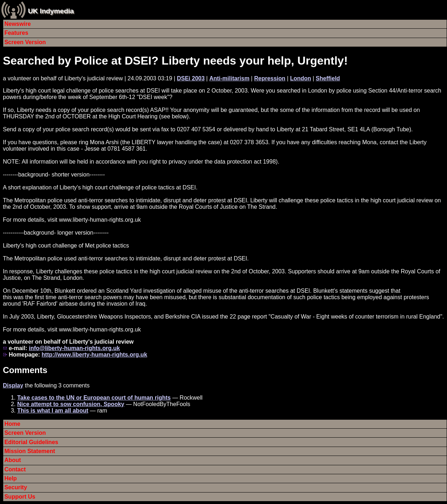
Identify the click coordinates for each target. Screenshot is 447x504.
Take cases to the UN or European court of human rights (94, 398)
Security (16, 487)
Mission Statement (30, 451)
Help (11, 478)
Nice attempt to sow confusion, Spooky (71, 404)
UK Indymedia (51, 11)
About (13, 460)
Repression (270, 78)
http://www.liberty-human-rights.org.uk (94, 355)
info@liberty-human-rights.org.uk (74, 348)
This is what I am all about (53, 411)
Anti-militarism (229, 78)
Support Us (20, 497)
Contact (15, 469)
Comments (25, 370)
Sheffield (328, 78)
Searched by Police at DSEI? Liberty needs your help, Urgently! (175, 61)
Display (13, 385)
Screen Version (25, 42)
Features (16, 33)
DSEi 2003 (191, 78)
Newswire (18, 24)
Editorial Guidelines (31, 442)
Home (12, 424)
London (301, 78)
